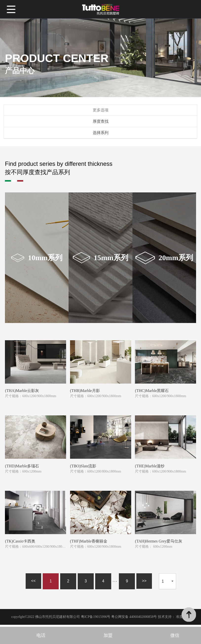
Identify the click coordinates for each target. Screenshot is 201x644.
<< (33, 583)
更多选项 (101, 111)
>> (144, 583)
